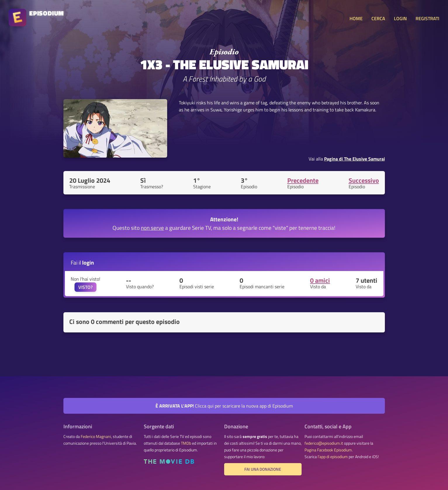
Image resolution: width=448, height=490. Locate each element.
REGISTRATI (427, 18)
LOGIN (400, 18)
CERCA (378, 18)
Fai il (82, 262)
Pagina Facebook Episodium (328, 450)
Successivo (364, 180)
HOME (356, 18)
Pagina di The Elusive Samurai (354, 159)
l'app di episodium (333, 457)
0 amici (320, 280)
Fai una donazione (263, 469)
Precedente (303, 180)
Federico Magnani (96, 436)
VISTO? (85, 287)
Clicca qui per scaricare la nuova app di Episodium (224, 406)
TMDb (186, 443)
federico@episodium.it (324, 443)
